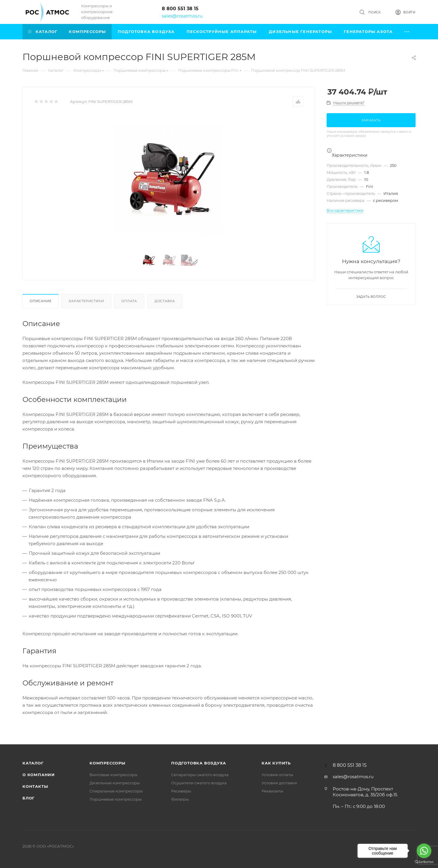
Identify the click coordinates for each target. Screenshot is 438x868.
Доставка (165, 301)
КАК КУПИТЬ (276, 763)
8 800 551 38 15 (180, 9)
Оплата (129, 301)
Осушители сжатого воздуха (199, 783)
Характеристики (86, 301)
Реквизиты (272, 791)
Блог (29, 798)
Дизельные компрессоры (115, 783)
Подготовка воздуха (198, 763)
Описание (41, 301)
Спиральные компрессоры (116, 791)
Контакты (35, 786)
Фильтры (180, 799)
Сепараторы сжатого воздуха (200, 775)
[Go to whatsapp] (424, 851)
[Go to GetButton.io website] (424, 862)
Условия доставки (279, 783)
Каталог (33, 763)
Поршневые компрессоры (116, 799)
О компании (39, 775)
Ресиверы (181, 791)
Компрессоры (107, 763)
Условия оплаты (277, 775)
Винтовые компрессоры (113, 775)
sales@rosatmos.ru (182, 16)
